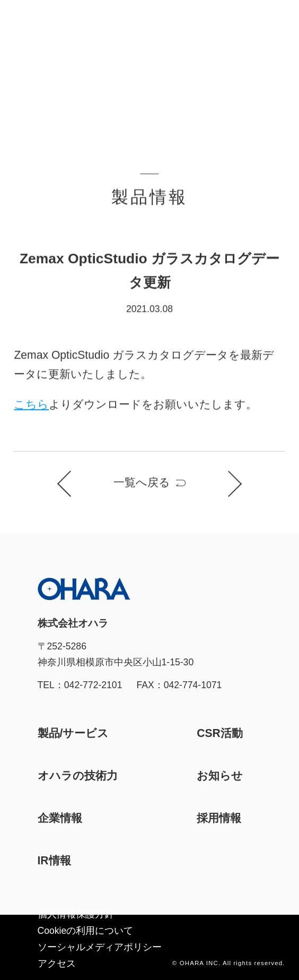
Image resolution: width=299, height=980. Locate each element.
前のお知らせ (70, 484)
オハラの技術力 (78, 775)
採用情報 (219, 818)
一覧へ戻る (142, 483)
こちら (31, 405)
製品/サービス (73, 733)
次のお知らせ (229, 484)
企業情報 (60, 818)
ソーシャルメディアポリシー (100, 947)
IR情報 (54, 860)
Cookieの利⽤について (86, 931)
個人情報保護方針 (76, 914)
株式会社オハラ (43, 21)
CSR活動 (220, 733)
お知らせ (220, 775)
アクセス (57, 964)
